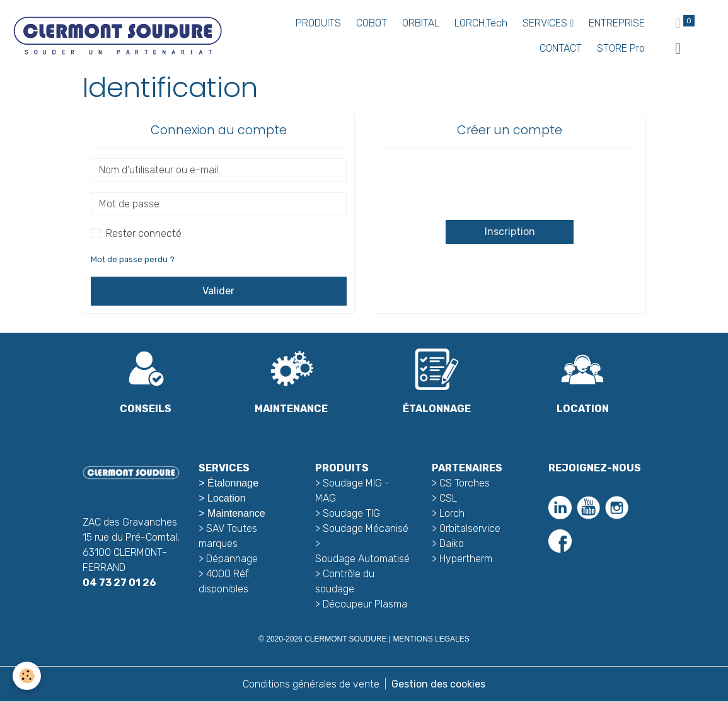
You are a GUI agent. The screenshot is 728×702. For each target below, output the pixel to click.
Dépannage (232, 559)
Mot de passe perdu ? (133, 259)
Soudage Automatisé (362, 559)
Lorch (452, 513)
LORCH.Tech (481, 23)
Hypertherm (466, 559)
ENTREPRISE (617, 23)
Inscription (510, 232)
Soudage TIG (351, 513)
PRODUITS (318, 23)
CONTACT (561, 48)
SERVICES (546, 23)
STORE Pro (621, 48)
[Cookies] (27, 676)
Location (227, 498)
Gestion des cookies (438, 684)
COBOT (372, 23)
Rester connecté (144, 233)
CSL (448, 498)
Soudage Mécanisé (366, 528)
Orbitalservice (469, 528)
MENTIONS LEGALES (431, 639)
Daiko (452, 544)
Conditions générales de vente (311, 684)
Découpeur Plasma (365, 604)
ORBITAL (421, 23)
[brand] (117, 36)
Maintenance (236, 513)
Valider (218, 291)
